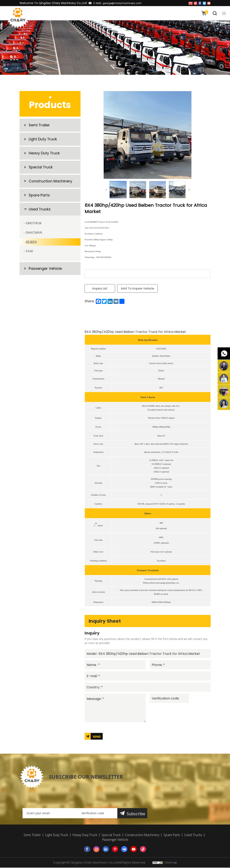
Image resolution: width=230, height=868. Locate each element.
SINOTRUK (34, 225)
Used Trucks (40, 211)
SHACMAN (34, 234)
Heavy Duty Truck (44, 154)
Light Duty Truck (43, 139)
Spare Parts (39, 196)
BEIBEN (31, 243)
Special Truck (41, 168)
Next (189, 190)
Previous (106, 190)
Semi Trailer (39, 125)
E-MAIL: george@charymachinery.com (118, 3)
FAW (29, 253)
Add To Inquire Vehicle (137, 288)
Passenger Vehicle (45, 270)
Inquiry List (100, 288)
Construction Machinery (50, 182)
